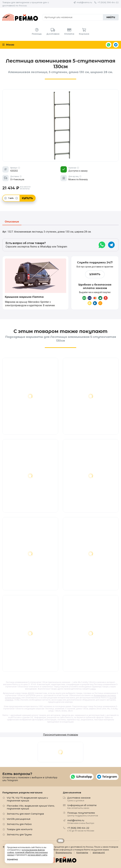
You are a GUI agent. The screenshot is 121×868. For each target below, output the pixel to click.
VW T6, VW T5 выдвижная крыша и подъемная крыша (27, 799)
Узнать (95, 274)
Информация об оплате (82, 806)
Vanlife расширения (19, 819)
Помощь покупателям (83, 814)
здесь (93, 689)
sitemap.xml (99, 853)
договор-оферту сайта (37, 855)
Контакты (82, 853)
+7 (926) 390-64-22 (108, 2)
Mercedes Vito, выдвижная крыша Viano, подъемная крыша (31, 807)
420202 (31, 693)
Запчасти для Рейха (19, 824)
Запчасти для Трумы (19, 835)
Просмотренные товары (60, 735)
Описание (12, 222)
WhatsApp (109, 45)
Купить (27, 198)
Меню (8, 45)
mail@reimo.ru (84, 2)
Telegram (116, 45)
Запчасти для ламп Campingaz (25, 814)
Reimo (20, 17)
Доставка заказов (79, 799)
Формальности (64, 853)
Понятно (13, 860)
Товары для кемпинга (20, 829)
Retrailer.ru (60, 841)
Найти (111, 17)
